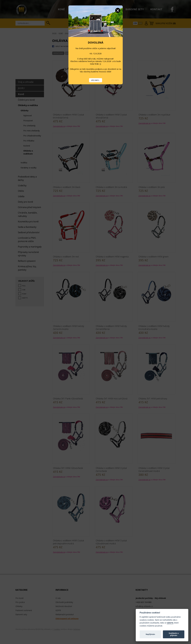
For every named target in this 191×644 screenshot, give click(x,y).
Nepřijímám (150, 634)
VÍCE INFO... (96, 80)
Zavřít (118, 10)
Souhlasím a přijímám (174, 634)
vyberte (170, 623)
